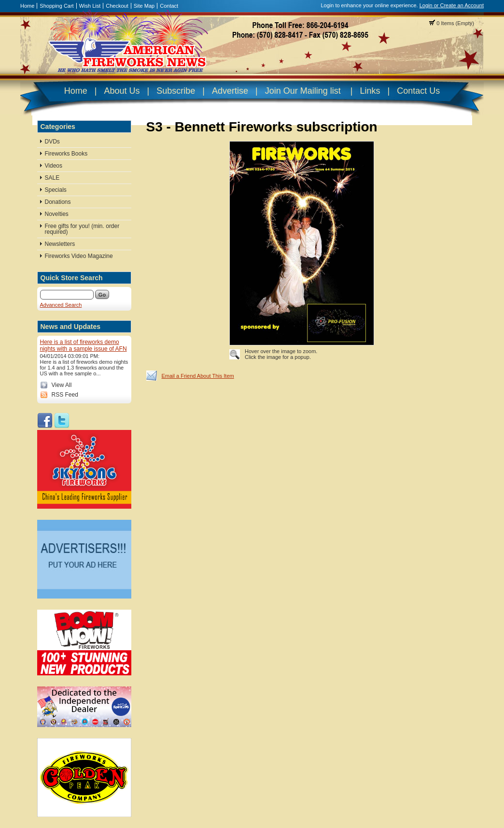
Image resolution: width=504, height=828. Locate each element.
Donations (58, 202)
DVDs (52, 142)
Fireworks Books (66, 154)
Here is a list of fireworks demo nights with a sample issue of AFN (84, 345)
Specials (56, 190)
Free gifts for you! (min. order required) (82, 229)
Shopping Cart (56, 6)
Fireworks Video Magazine (79, 256)
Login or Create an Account (452, 5)
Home (27, 6)
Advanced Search (61, 305)
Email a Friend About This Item (198, 376)
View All (62, 385)
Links (370, 91)
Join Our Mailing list (303, 91)
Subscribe (176, 91)
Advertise (230, 91)
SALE (52, 178)
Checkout (117, 6)
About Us (122, 91)
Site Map (144, 6)
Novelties (57, 214)
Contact (169, 6)
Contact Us (418, 91)
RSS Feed (65, 395)
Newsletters (60, 244)
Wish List (90, 6)
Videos (54, 166)
